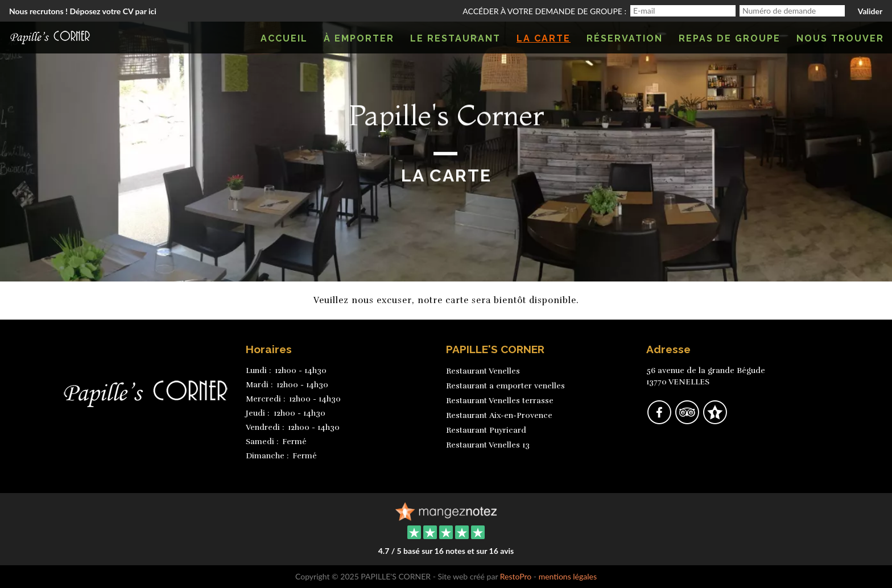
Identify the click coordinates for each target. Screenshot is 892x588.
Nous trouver (840, 38)
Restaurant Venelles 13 (488, 445)
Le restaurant (455, 38)
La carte (544, 38)
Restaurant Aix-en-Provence (499, 415)
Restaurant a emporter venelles (505, 386)
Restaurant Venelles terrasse (500, 401)
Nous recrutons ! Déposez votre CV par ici (83, 11)
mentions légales (568, 576)
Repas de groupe (730, 38)
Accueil (284, 38)
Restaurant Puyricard (486, 430)
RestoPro (516, 576)
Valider (870, 11)
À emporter (359, 38)
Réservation (625, 38)
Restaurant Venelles (483, 371)
